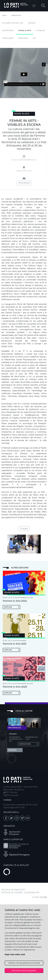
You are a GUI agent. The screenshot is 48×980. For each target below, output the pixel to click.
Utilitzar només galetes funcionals (24, 963)
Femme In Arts (25, 30)
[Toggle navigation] (34, 6)
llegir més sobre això (15, 954)
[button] (43, 6)
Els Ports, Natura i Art (13, 23)
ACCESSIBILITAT (32, 893)
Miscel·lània (8, 38)
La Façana (40, 30)
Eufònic (32, 23)
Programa (24, 183)
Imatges (24, 529)
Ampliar (11, 607)
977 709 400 (10, 792)
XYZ (34, 38)
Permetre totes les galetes (24, 971)
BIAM (5, 15)
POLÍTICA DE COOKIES (12, 893)
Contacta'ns (28, 744)
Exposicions (8, 30)
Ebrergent (16, 15)
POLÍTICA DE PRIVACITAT (13, 890)
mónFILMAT (23, 38)
